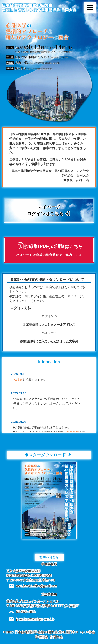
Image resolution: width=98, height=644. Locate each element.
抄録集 (18, 380)
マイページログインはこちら (49, 211)
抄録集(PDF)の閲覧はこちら (50, 251)
